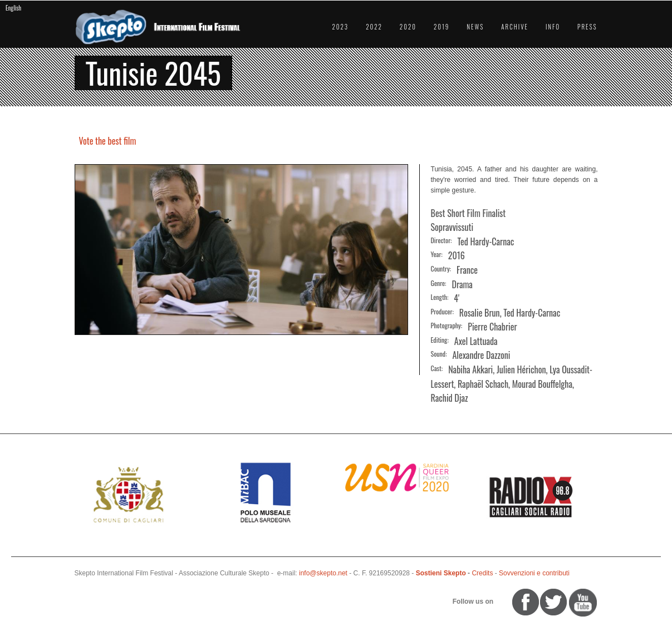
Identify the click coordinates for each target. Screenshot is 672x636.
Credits (482, 573)
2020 (408, 27)
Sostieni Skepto (441, 573)
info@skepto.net (323, 573)
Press (587, 27)
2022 (374, 27)
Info (553, 27)
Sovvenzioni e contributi (534, 573)
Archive (515, 27)
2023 (340, 27)
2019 (442, 27)
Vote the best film (108, 141)
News (475, 27)
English (13, 8)
